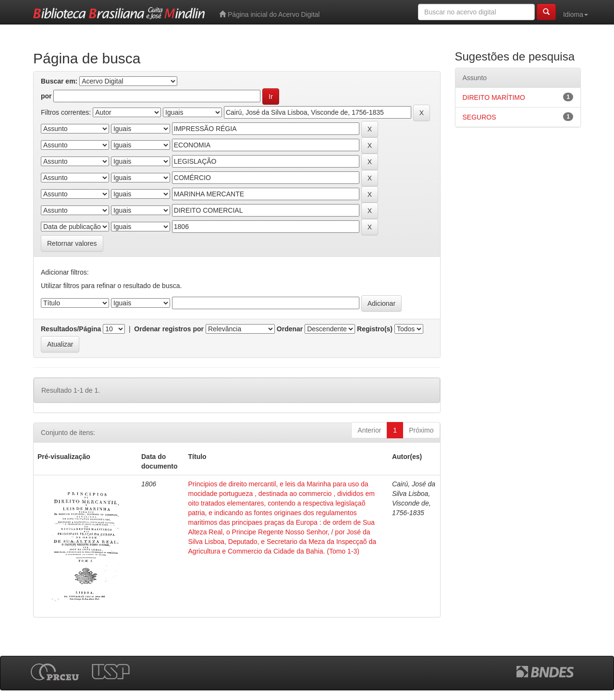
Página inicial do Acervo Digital (269, 14)
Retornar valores (72, 243)
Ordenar (290, 329)
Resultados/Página (71, 329)
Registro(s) (375, 329)
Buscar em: (59, 81)
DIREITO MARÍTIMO (494, 97)
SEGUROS (479, 117)
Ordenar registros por (169, 329)
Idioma (576, 14)
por (46, 96)
